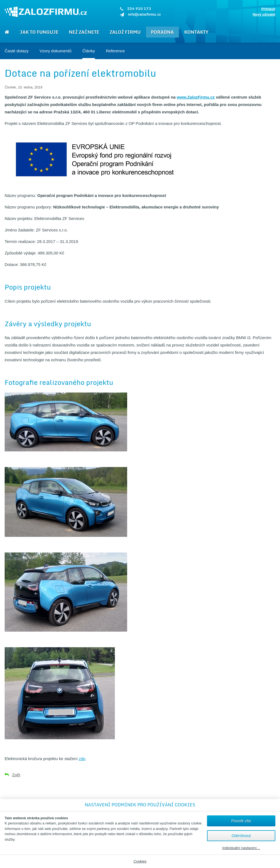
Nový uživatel (264, 14)
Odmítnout (241, 836)
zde (82, 759)
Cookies (140, 861)
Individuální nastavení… (241, 848)
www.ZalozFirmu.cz (196, 97)
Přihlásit (268, 9)
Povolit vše (241, 821)
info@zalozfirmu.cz (144, 14)
